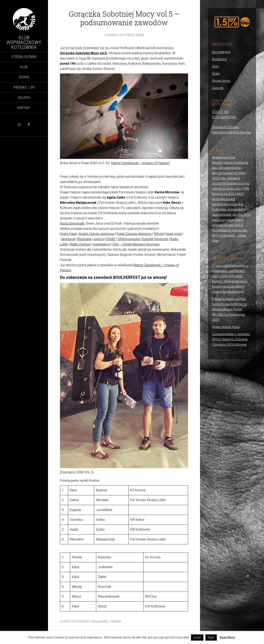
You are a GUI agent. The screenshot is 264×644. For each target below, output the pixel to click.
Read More (227, 637)
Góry (215, 66)
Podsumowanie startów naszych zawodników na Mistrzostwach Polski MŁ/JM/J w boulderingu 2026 (229, 309)
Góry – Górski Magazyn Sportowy (136, 244)
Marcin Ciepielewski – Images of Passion (140, 163)
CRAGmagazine (129, 239)
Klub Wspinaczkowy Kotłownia (24, 42)
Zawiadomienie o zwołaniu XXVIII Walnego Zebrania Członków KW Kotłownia (231, 339)
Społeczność (221, 81)
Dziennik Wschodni (155, 239)
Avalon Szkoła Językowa (96, 234)
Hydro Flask (68, 234)
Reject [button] (211, 637)
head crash (174, 234)
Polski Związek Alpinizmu (134, 234)
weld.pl (99, 239)
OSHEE (111, 239)
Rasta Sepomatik (72, 223)
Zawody (115, 622)
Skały (216, 74)
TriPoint (159, 234)
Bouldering (100, 622)
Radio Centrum (80, 244)
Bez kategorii (221, 52)
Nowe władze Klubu (226, 327)
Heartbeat (68, 239)
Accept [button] (197, 637)
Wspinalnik (84, 239)
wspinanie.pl (101, 244)
